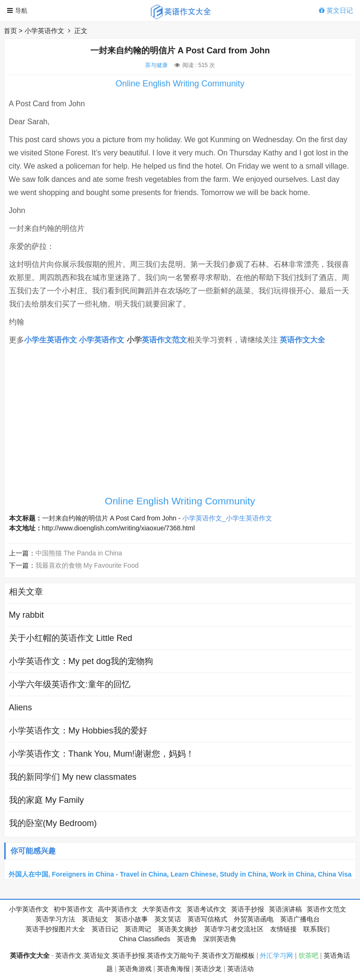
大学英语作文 (162, 909)
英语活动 (240, 969)
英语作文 (69, 955)
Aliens (21, 707)
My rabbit (26, 615)
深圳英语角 (220, 939)
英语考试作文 (206, 909)
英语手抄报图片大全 (55, 929)
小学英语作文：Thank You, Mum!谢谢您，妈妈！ (102, 754)
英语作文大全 (302, 340)
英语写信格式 (207, 919)
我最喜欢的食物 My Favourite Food (87, 565)
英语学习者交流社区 (234, 929)
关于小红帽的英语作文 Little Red (71, 638)
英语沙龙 (208, 969)
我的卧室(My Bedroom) (53, 823)
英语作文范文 (164, 340)
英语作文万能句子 (173, 955)
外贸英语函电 (254, 919)
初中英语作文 (73, 909)
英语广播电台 (300, 919)
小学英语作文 (44, 31)
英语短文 (95, 919)
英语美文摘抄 (178, 929)
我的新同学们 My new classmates (73, 777)
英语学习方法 (55, 919)
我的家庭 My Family (47, 800)
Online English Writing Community (180, 84)
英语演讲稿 (285, 909)
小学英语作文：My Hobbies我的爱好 (78, 731)
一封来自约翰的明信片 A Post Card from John (109, 518)
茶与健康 (156, 65)
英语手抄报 (248, 909)
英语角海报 (173, 969)
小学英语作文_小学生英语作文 (227, 518)
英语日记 (105, 929)
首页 (10, 31)
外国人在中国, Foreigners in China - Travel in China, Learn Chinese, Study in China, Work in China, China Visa (180, 874)
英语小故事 (131, 919)
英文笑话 (168, 919)
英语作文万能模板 (228, 955)
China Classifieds (145, 939)
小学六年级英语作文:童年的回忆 (70, 684)
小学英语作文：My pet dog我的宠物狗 (81, 661)
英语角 (187, 939)
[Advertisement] (180, 425)
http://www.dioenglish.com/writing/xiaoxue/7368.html (119, 528)
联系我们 (317, 929)
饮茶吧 (309, 955)
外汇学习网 (276, 955)
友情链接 (283, 929)
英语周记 (138, 929)
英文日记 (336, 10)
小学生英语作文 (51, 340)
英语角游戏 (135, 969)
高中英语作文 (118, 909)
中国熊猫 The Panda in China (79, 553)
